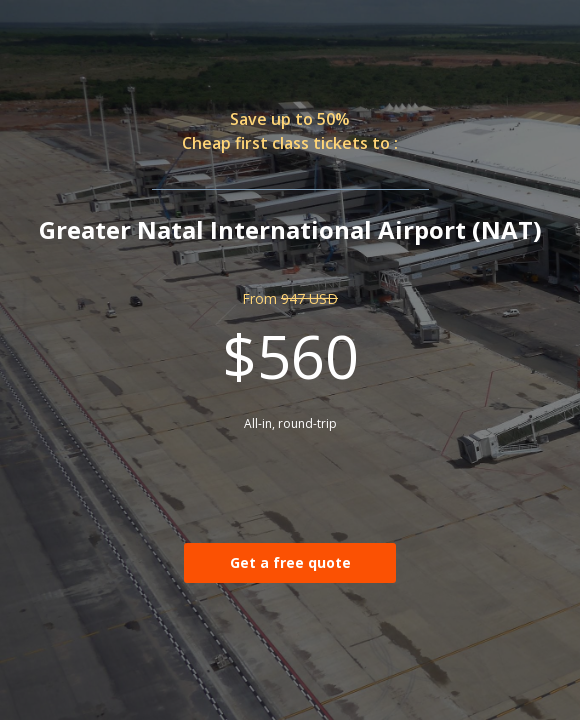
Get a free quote (290, 562)
